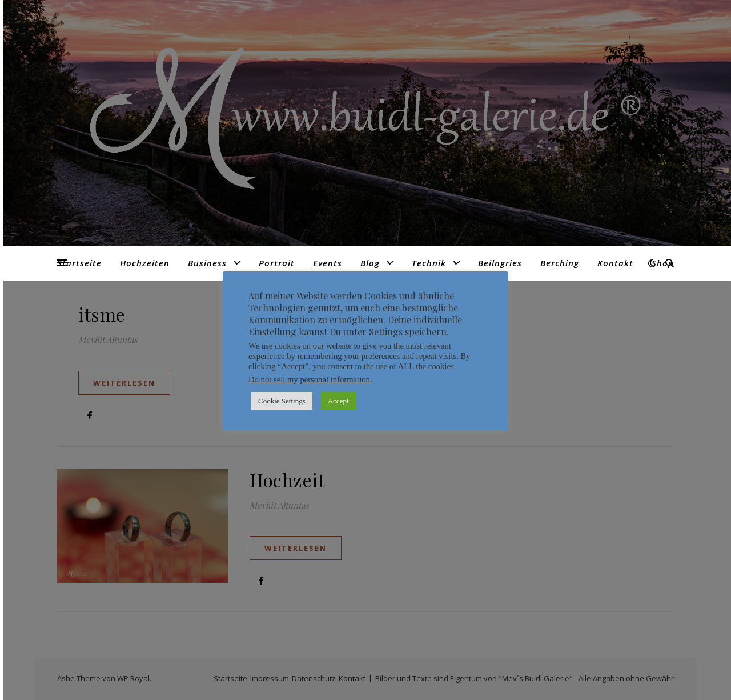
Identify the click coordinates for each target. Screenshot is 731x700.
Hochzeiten (145, 263)
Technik (429, 263)
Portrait (277, 263)
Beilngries (500, 263)
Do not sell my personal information (309, 379)
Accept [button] (338, 401)
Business (207, 263)
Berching (560, 263)
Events (328, 263)
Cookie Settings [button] (282, 401)
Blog (370, 263)
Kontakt (615, 263)
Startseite (79, 263)
